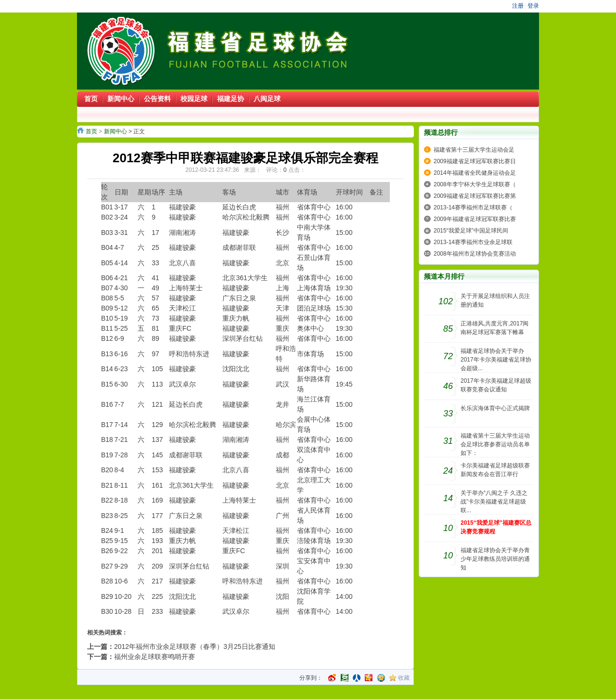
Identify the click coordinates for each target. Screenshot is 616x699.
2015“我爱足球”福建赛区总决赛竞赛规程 (496, 527)
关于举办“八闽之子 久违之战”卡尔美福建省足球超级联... (494, 502)
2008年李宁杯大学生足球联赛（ (475, 184)
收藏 (404, 678)
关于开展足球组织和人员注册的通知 (495, 300)
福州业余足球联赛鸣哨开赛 (154, 657)
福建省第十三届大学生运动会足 (474, 150)
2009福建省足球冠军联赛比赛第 (475, 196)
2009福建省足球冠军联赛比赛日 (475, 161)
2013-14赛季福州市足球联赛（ (473, 207)
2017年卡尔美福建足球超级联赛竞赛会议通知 (496, 385)
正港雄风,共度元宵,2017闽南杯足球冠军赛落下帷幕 (494, 328)
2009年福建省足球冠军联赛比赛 (475, 219)
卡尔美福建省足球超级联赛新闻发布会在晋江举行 (495, 470)
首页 (91, 131)
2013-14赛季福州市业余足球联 (473, 242)
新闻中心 (115, 131)
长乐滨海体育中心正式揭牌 (495, 408)
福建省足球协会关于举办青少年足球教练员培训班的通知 (495, 559)
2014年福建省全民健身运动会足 (475, 173)
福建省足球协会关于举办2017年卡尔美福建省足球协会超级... (496, 360)
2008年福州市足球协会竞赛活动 (475, 254)
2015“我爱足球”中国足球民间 (471, 231)
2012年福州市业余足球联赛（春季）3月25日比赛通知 (195, 647)
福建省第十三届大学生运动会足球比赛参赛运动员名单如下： (495, 444)
